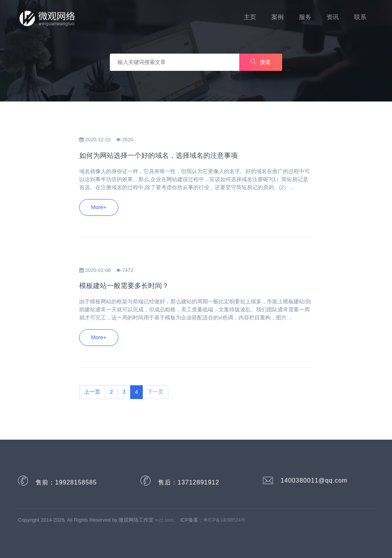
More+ (99, 207)
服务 (305, 17)
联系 (360, 17)
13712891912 (198, 482)
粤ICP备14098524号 (224, 520)
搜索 (261, 62)
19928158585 (76, 482)
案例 (278, 17)
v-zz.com (164, 520)
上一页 (92, 392)
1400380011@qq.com (314, 480)
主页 (250, 17)
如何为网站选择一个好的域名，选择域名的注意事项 (158, 155)
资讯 (333, 17)
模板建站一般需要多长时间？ (124, 286)
